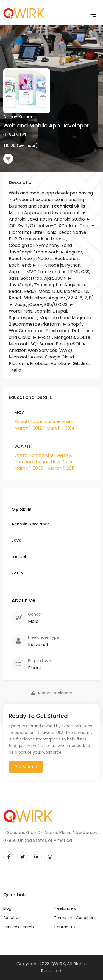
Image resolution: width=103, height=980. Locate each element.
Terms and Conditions (75, 918)
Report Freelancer (52, 693)
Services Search (19, 927)
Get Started (26, 767)
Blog (7, 908)
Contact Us (65, 927)
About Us (12, 918)
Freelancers (65, 908)
